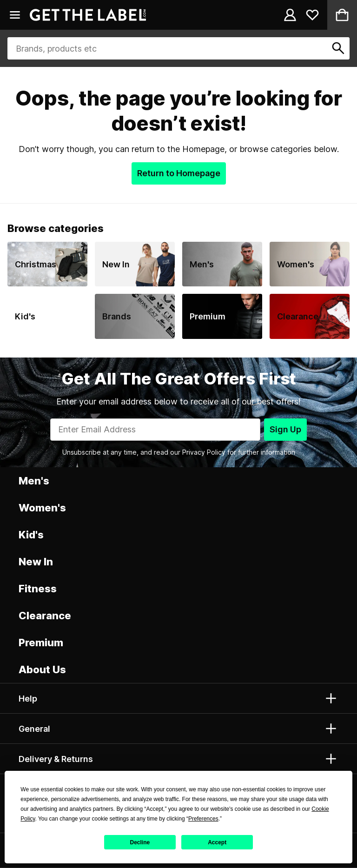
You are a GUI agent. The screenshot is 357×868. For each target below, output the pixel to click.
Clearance (45, 616)
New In (36, 562)
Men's (34, 481)
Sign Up (285, 429)
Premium (41, 643)
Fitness (38, 589)
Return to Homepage (179, 173)
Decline (140, 842)
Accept (217, 842)
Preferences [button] (203, 819)
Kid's (31, 535)
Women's (42, 508)
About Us (42, 669)
